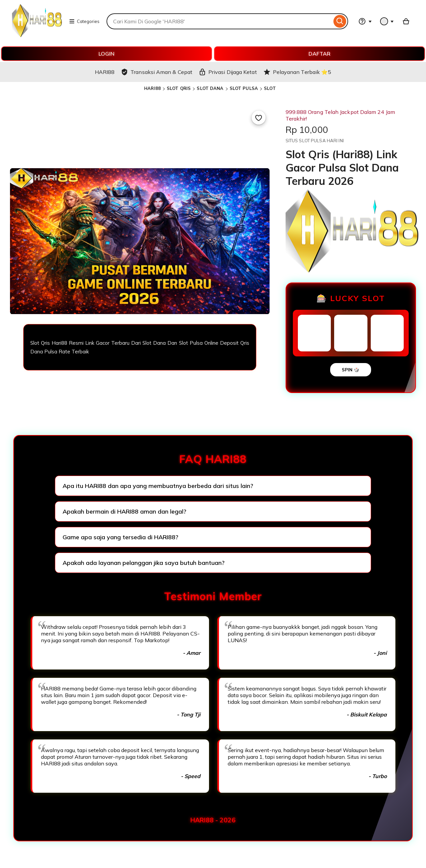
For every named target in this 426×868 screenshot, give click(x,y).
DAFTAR (319, 54)
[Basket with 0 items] (406, 21)
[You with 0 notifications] (387, 21)
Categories (84, 21)
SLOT (270, 88)
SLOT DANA (210, 88)
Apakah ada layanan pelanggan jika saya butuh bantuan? (144, 563)
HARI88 (152, 88)
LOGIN (106, 54)
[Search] (340, 21)
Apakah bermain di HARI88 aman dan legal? (124, 511)
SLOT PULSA (244, 88)
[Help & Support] (365, 21)
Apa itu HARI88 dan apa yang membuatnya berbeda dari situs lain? (158, 486)
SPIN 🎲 (351, 370)
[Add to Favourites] (259, 118)
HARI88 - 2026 (213, 820)
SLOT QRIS (179, 88)
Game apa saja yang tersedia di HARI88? (120, 537)
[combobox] (219, 21)
